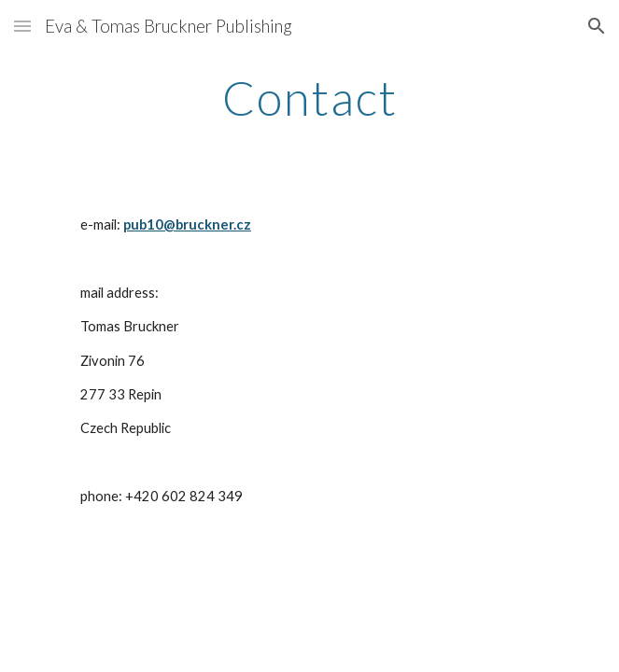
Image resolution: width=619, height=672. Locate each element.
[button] (22, 26)
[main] (309, 98)
